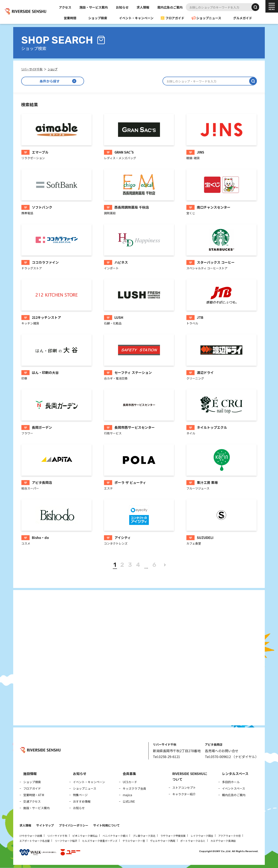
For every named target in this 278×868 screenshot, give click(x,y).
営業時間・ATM (34, 795)
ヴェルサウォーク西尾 (163, 841)
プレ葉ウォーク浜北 (144, 836)
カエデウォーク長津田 (223, 841)
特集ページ (80, 795)
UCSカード (130, 782)
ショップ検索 (98, 18)
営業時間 (70, 18)
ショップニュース (209, 18)
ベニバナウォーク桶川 (115, 836)
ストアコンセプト (184, 788)
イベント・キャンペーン (136, 18)
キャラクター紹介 (184, 794)
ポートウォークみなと (193, 841)
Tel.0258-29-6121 (166, 757)
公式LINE (129, 801)
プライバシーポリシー (74, 825)
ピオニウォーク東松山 (85, 836)
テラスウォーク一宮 (134, 841)
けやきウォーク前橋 (31, 836)
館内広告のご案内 (170, 7)
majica (127, 795)
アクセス (65, 7)
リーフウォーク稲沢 (66, 841)
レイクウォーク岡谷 (202, 836)
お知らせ (122, 7)
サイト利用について (107, 825)
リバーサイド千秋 (57, 836)
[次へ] (165, 565)
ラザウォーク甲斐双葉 (173, 836)
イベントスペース (234, 788)
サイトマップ (45, 825)
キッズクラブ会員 (134, 788)
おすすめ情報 (82, 801)
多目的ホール (231, 782)
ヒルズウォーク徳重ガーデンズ (100, 841)
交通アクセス (32, 801)
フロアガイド (175, 18)
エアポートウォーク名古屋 (35, 841)
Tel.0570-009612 (218, 757)
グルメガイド (243, 18)
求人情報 (143, 7)
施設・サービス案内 (94, 7)
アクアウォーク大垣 (229, 836)
